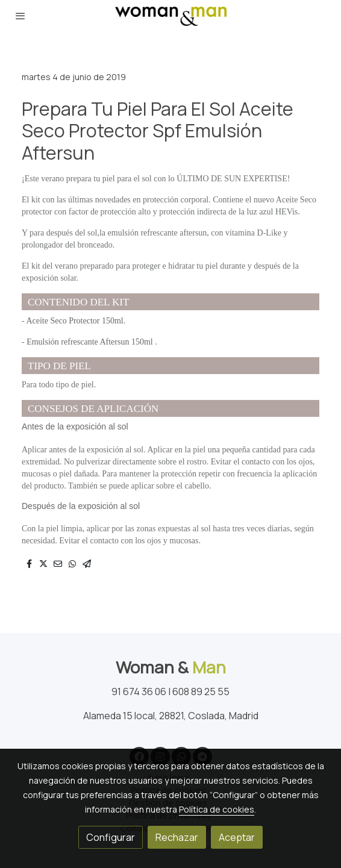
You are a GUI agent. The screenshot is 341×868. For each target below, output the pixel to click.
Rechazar (177, 837)
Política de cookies (217, 809)
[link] (171, 16)
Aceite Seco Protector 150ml (74, 321)
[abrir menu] (20, 16)
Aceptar (237, 837)
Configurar (111, 837)
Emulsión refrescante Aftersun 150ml (91, 342)
